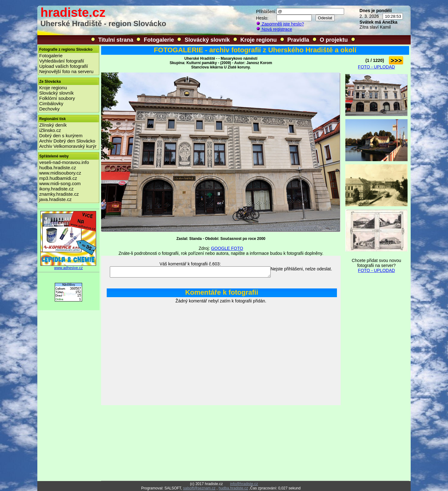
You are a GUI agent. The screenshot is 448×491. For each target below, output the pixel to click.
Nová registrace (274, 29)
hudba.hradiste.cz (58, 168)
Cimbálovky (51, 103)
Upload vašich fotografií (64, 66)
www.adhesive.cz (68, 266)
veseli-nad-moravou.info (64, 162)
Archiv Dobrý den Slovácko (67, 141)
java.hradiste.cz (55, 199)
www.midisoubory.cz (60, 173)
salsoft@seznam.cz (199, 488)
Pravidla (298, 40)
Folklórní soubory (57, 98)
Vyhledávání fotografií (62, 61)
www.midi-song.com (60, 183)
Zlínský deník (53, 125)
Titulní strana (116, 40)
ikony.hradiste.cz (56, 189)
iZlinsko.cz (50, 130)
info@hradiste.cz (244, 484)
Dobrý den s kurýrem (61, 136)
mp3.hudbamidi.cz (58, 178)
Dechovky (49, 109)
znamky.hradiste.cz (59, 194)
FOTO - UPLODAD (377, 67)
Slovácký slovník (207, 40)
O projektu (334, 40)
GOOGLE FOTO (227, 248)
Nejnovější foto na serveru (66, 71)
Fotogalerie (159, 40)
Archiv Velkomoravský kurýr (68, 146)
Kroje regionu (259, 40)
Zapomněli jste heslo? (280, 24)
